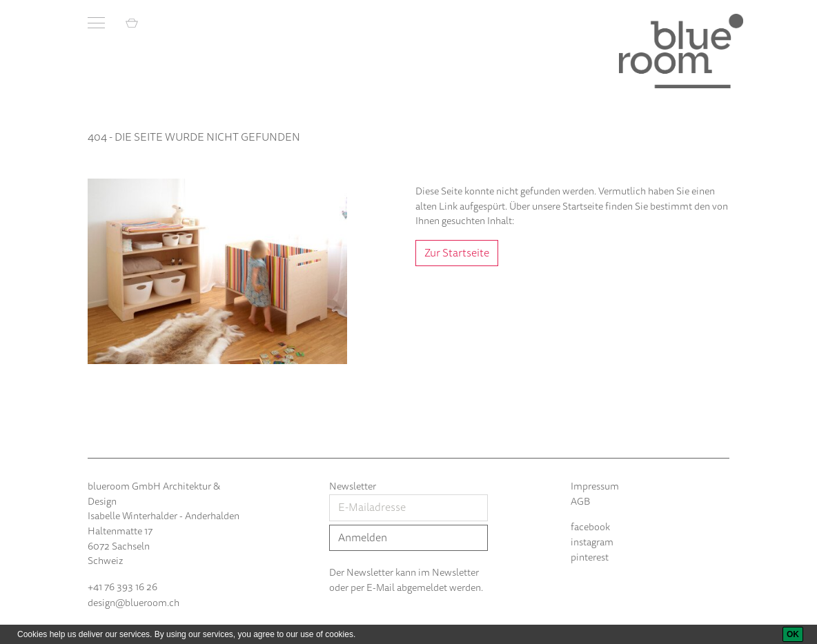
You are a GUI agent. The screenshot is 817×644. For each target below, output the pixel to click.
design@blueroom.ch (134, 603)
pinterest (590, 557)
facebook (590, 527)
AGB (580, 502)
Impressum (595, 486)
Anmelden (363, 538)
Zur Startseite (457, 253)
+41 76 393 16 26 (122, 587)
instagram (592, 542)
